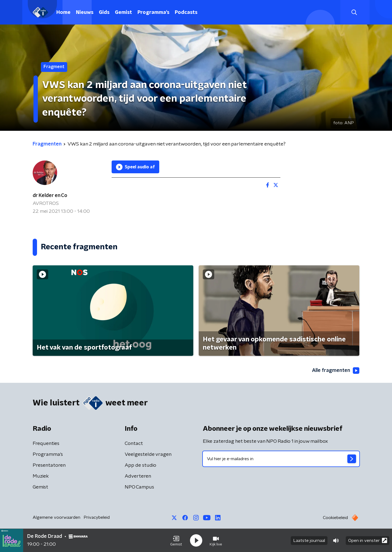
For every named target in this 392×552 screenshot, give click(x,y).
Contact (134, 444)
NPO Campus (139, 487)
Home (63, 13)
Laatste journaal (309, 541)
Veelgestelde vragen (148, 454)
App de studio (140, 465)
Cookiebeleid (335, 518)
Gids (104, 13)
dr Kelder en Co (50, 196)
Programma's (153, 13)
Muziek (41, 476)
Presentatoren (49, 465)
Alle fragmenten (336, 371)
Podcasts (186, 13)
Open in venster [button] (368, 540)
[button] (176, 541)
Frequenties (46, 444)
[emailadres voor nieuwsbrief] (281, 459)
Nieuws (85, 13)
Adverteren (138, 476)
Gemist (123, 13)
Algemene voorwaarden (56, 517)
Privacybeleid (97, 517)
